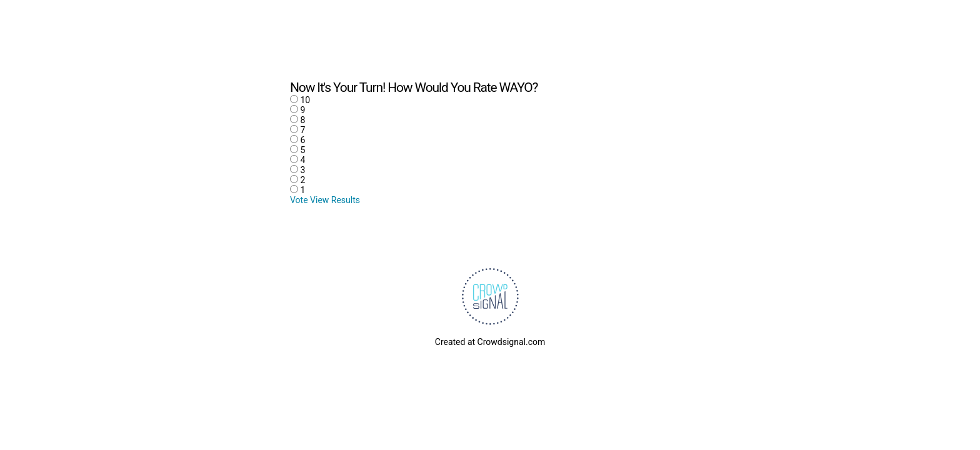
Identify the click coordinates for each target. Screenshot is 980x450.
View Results (335, 200)
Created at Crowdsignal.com (490, 342)
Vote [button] (300, 200)
